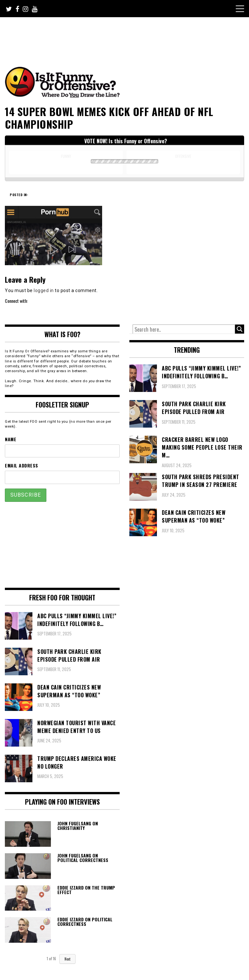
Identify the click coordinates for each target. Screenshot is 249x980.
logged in (44, 290)
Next (67, 959)
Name (11, 439)
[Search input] (184, 329)
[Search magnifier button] (240, 329)
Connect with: (16, 301)
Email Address (22, 465)
